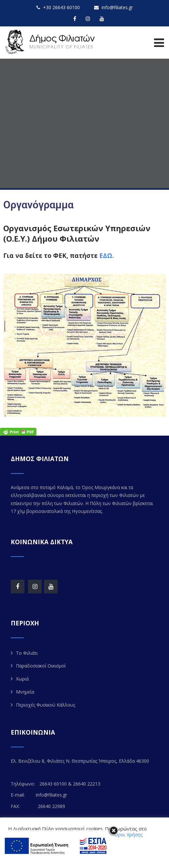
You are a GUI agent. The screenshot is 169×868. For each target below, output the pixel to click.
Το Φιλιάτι (27, 653)
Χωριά (22, 679)
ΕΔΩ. (107, 255)
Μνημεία (25, 692)
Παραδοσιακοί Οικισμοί (41, 666)
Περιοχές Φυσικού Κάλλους (46, 705)
